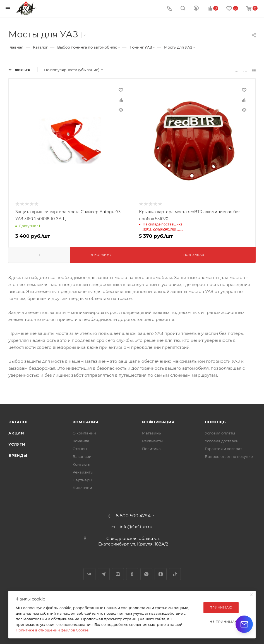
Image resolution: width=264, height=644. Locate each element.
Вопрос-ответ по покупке (229, 456)
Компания (86, 422)
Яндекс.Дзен (161, 574)
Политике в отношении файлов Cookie (52, 630)
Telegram (104, 574)
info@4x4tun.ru (136, 527)
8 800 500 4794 (133, 516)
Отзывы (80, 449)
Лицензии (82, 488)
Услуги (17, 444)
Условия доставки (222, 441)
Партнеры (82, 480)
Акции (16, 433)
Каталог (19, 422)
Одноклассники (132, 574)
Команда (81, 441)
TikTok (175, 574)
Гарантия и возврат (223, 449)
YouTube (118, 574)
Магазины (152, 433)
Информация (158, 422)
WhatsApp (146, 574)
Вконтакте (89, 574)
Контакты (81, 464)
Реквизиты (83, 472)
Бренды (18, 455)
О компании (84, 433)
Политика (151, 449)
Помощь (215, 422)
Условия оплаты (220, 433)
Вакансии (82, 456)
